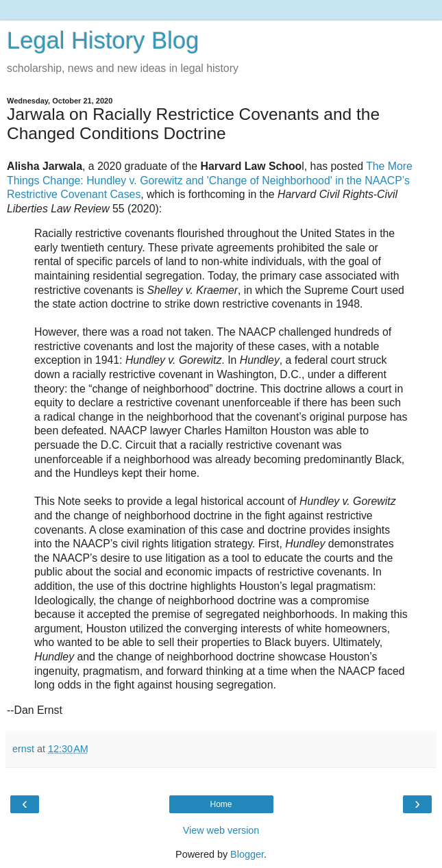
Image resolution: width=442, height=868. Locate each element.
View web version (221, 830)
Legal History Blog (103, 40)
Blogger (247, 854)
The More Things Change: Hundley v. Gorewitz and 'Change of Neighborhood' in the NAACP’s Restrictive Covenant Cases (210, 180)
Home (221, 804)
